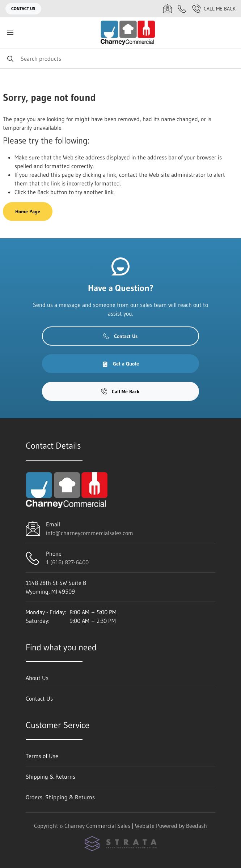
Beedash (196, 826)
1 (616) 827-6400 (67, 562)
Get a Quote (120, 364)
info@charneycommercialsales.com (90, 533)
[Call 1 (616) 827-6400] (182, 9)
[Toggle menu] (10, 33)
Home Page (28, 211)
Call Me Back (214, 9)
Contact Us (23, 8)
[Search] (120, 58)
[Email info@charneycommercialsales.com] (168, 9)
